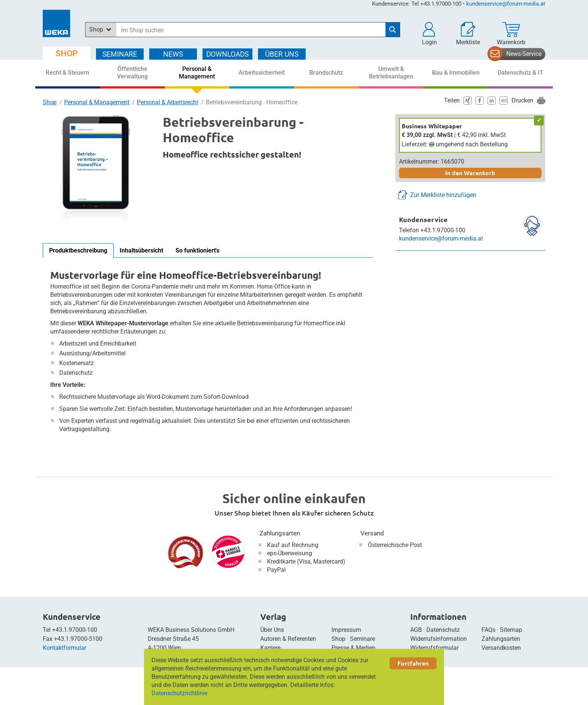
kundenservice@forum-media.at (506, 4)
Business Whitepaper (432, 126)
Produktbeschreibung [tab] (78, 250)
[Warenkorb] (511, 34)
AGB (416, 630)
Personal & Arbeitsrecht (168, 102)
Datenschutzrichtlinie (179, 693)
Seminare (362, 639)
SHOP (67, 53)
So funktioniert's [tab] (197, 250)
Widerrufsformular (434, 648)
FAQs (488, 630)
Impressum (346, 630)
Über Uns (272, 630)
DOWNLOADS (227, 54)
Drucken (522, 100)
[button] (429, 34)
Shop (50, 102)
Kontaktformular (64, 648)
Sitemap (511, 630)
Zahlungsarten (280, 533)
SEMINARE (120, 54)
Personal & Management (97, 102)
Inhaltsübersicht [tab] (141, 250)
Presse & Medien (353, 648)
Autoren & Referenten (288, 639)
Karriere (270, 648)
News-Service (524, 54)
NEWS (173, 54)
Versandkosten (501, 648)
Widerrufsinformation (439, 639)
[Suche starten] (393, 30)
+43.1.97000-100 (75, 630)
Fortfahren (413, 663)
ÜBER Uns (282, 54)
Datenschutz (443, 630)
